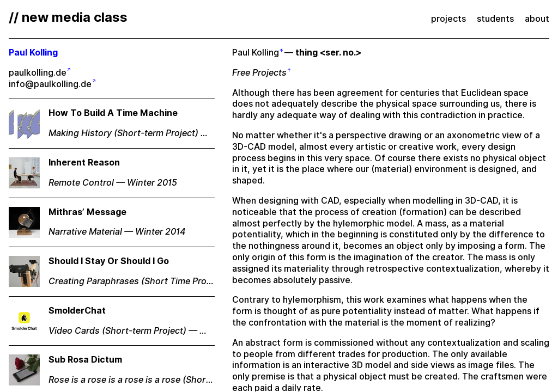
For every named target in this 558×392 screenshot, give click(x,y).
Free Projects (259, 73)
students (495, 19)
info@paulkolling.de (50, 84)
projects (448, 19)
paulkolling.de (38, 73)
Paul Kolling (256, 53)
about (537, 19)
